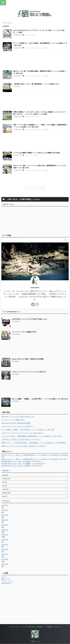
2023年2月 (5, 571)
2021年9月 (5, 581)
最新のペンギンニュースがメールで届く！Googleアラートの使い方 (23, 482)
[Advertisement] (35, 70)
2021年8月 (5, 586)
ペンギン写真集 (47, 628)
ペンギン (39, 35)
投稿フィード (6, 615)
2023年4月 (5, 561)
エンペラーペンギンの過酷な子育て (25, 368)
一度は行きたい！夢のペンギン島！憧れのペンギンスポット (21, 476)
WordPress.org (6, 620)
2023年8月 (5, 542)
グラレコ (32, 35)
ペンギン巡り (53, 53)
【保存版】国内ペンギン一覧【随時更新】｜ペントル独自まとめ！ (42, 98)
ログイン (4, 613)
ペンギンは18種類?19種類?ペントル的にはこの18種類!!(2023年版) (42, 180)
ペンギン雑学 (40, 183)
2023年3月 (5, 566)
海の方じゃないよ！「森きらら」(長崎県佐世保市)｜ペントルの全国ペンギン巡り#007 (30, 491)
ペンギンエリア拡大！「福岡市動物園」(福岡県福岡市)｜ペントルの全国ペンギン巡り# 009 (31, 473)
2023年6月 (5, 551)
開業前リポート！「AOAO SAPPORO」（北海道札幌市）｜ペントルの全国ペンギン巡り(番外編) (33, 479)
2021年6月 (5, 596)
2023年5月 (5, 556)
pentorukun (64, 491)
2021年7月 (5, 591)
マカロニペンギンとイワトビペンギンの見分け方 (30, 408)
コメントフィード (7, 617)
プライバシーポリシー (15, 628)
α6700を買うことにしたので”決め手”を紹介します (31, 355)
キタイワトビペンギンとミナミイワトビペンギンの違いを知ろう (23, 469)
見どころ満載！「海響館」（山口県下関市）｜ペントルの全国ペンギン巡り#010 (28, 466)
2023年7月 (5, 547)
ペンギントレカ (57, 628)
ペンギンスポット (42, 53)
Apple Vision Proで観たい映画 (29, 395)
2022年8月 (5, 576)
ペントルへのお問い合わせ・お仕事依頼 (32, 628)
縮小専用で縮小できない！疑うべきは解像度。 (17, 498)
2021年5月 (5, 601)
